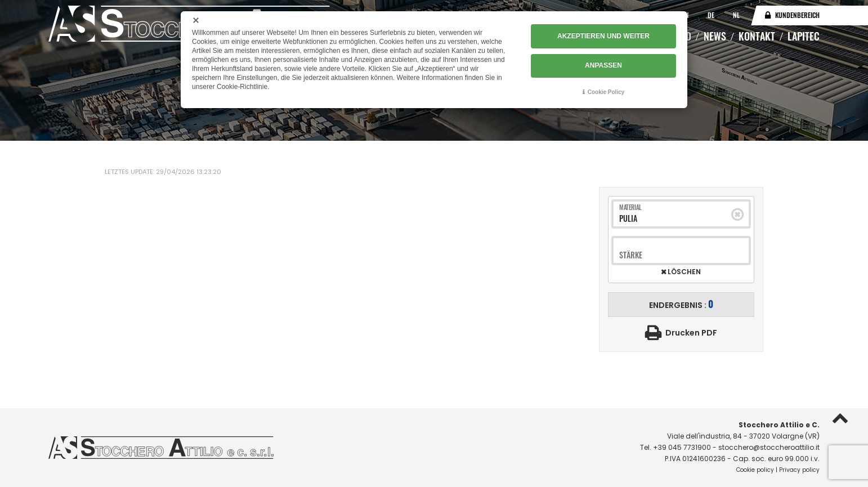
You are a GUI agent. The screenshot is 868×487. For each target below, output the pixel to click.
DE (712, 15)
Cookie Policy (606, 92)
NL (736, 15)
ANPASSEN (603, 66)
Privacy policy (799, 470)
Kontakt (757, 36)
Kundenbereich (797, 15)
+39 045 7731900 (682, 447)
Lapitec (804, 36)
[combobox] (675, 218)
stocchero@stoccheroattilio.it (769, 447)
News (715, 36)
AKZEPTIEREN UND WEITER (603, 37)
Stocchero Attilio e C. (779, 425)
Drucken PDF (691, 333)
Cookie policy (755, 470)
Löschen (683, 272)
